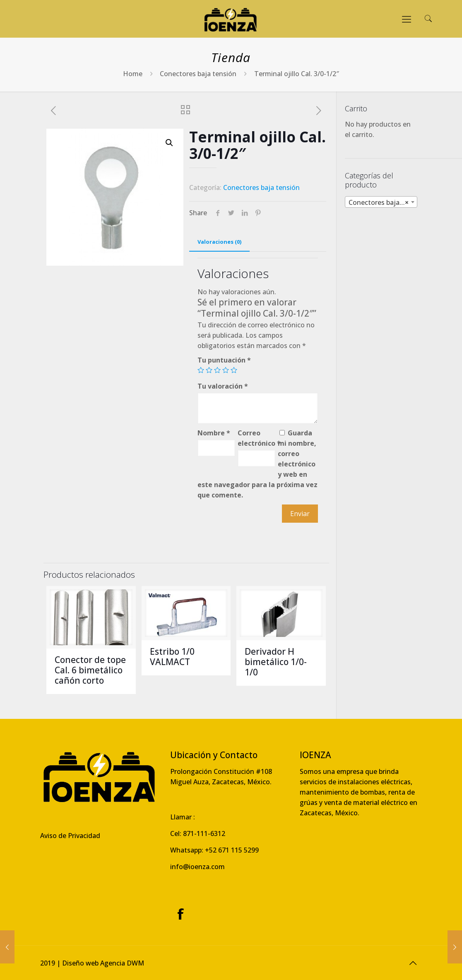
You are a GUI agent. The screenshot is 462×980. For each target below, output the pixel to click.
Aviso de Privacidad (70, 836)
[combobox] (381, 202)
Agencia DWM (122, 963)
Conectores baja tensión (198, 74)
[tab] (219, 242)
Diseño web (80, 963)
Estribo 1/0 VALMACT (172, 657)
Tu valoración (223, 386)
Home (133, 74)
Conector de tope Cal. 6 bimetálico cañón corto (90, 670)
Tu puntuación (224, 360)
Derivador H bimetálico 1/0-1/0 (276, 662)
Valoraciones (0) (219, 242)
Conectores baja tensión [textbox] (383, 202)
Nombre (214, 433)
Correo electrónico (256, 438)
